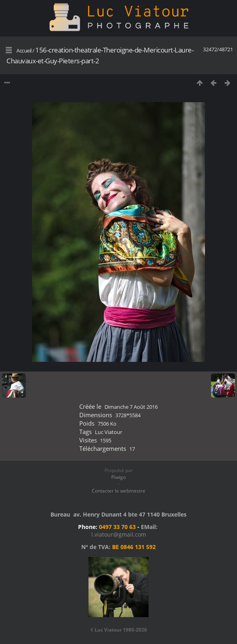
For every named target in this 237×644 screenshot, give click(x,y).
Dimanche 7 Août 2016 (131, 407)
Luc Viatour (108, 432)
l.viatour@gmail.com (119, 534)
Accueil (24, 50)
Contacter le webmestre (118, 491)
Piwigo (118, 477)
